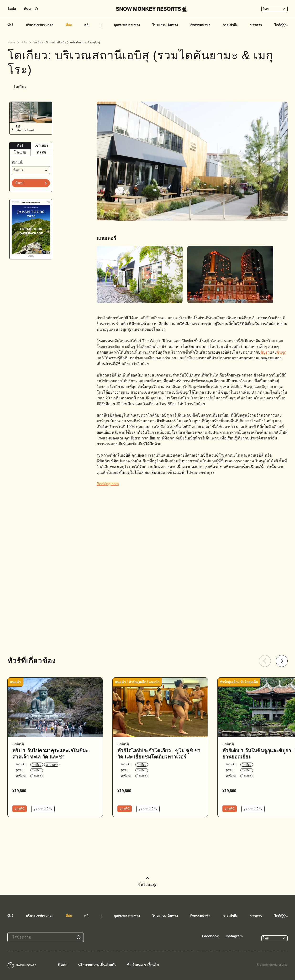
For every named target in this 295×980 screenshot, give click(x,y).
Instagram (234, 936)
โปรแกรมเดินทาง (165, 25)
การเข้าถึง (230, 25)
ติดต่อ (12, 9)
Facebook (210, 936)
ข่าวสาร (256, 25)
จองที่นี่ (20, 809)
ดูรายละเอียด (43, 809)
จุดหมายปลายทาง (127, 25)
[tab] (20, 146)
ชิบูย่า (265, 352)
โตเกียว (37, 765)
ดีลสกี (41, 152)
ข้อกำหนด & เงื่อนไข (143, 965)
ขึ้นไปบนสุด (148, 882)
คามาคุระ (52, 765)
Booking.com (108, 484)
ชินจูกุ (282, 352)
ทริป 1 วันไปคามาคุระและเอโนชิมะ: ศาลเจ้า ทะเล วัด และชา (51, 754)
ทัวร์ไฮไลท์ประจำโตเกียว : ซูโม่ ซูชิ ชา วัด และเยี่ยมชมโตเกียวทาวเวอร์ (159, 754)
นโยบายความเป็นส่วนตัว (97, 965)
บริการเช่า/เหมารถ (40, 25)
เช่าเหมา (41, 145)
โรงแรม (20, 152)
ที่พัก (69, 25)
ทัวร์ (10, 25)
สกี (86, 25)
